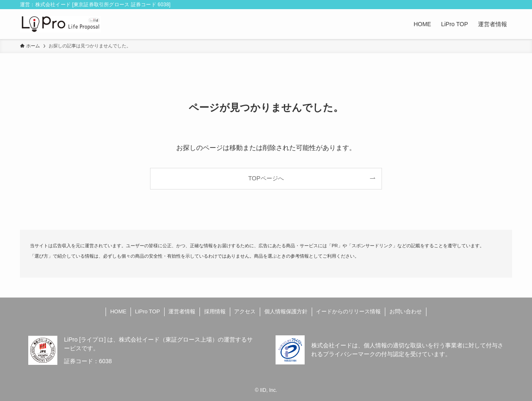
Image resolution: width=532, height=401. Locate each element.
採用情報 (215, 311)
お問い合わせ (406, 311)
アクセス (245, 311)
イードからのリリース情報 (348, 311)
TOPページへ (266, 178)
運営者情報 (182, 311)
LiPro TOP (148, 311)
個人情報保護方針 (286, 311)
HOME (118, 311)
